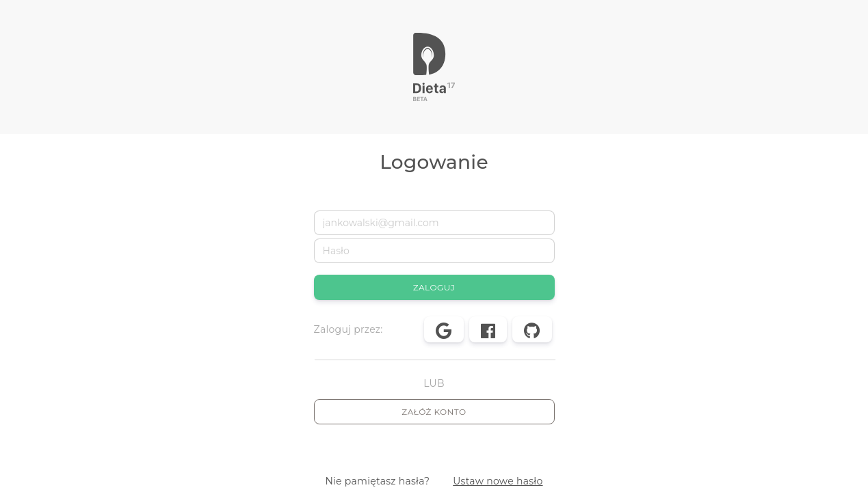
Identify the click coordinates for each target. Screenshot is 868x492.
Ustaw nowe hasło (498, 481)
